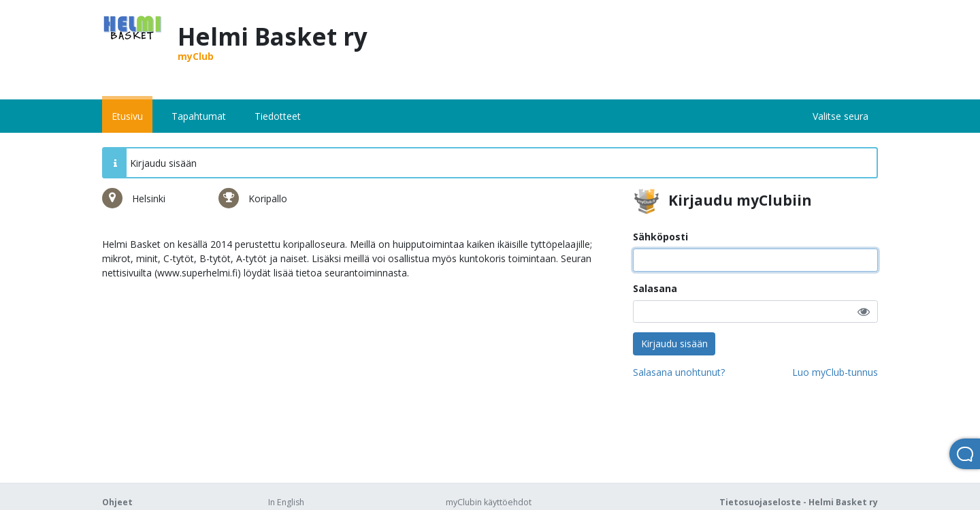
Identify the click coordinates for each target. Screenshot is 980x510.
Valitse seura (840, 116)
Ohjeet (117, 502)
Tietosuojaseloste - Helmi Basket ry (799, 502)
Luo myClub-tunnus (835, 372)
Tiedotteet (278, 116)
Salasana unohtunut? (679, 372)
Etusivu (127, 116)
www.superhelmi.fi (197, 273)
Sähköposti (660, 237)
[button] (864, 312)
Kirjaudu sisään (674, 344)
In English (286, 502)
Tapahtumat (199, 116)
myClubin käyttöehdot (489, 502)
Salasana (655, 288)
